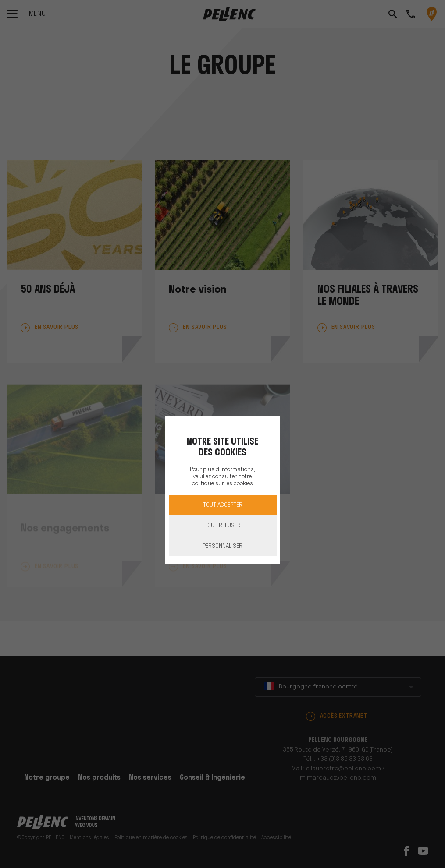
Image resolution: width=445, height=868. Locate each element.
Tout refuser (222, 526)
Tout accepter (223, 505)
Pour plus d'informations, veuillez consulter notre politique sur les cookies (222, 477)
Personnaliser (222, 546)
